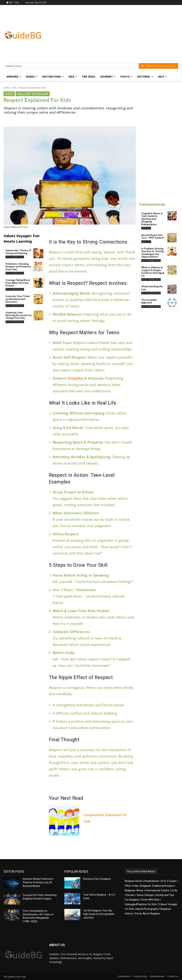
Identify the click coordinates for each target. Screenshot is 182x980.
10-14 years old (151, 293)
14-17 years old (151, 261)
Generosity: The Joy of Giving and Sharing (18, 252)
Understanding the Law (152, 288)
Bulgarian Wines (134, 890)
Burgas (150, 895)
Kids (14, 88)
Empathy (76, 378)
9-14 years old (15, 257)
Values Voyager (33, 94)
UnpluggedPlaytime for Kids (141, 904)
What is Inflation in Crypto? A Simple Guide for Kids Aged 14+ (153, 271)
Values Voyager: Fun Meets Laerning (22, 239)
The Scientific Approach (149, 301)
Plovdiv (130, 895)
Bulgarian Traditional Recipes (157, 886)
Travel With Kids (150, 900)
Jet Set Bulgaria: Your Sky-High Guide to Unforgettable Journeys (99, 914)
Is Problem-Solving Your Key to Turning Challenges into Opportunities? (152, 253)
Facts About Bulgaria (147, 914)
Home (7, 88)
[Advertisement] (112, 35)
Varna (140, 895)
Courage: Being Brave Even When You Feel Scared (18, 283)
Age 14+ (146, 242)
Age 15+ (146, 228)
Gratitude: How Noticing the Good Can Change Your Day (19, 315)
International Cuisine (157, 890)
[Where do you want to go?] (158, 66)
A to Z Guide (169, 881)
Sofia (174, 890)
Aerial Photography (147, 909)
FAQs (128, 886)
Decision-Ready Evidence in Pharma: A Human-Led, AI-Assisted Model (38, 882)
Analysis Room (134, 881)
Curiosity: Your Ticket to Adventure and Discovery (18, 299)
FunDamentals (152, 205)
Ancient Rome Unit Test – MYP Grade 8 (152, 236)
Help (136, 886)
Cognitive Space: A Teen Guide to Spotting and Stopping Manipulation (152, 219)
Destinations (152, 881)
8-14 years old (15, 322)
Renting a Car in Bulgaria (97, 879)
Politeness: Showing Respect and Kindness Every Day (18, 267)
